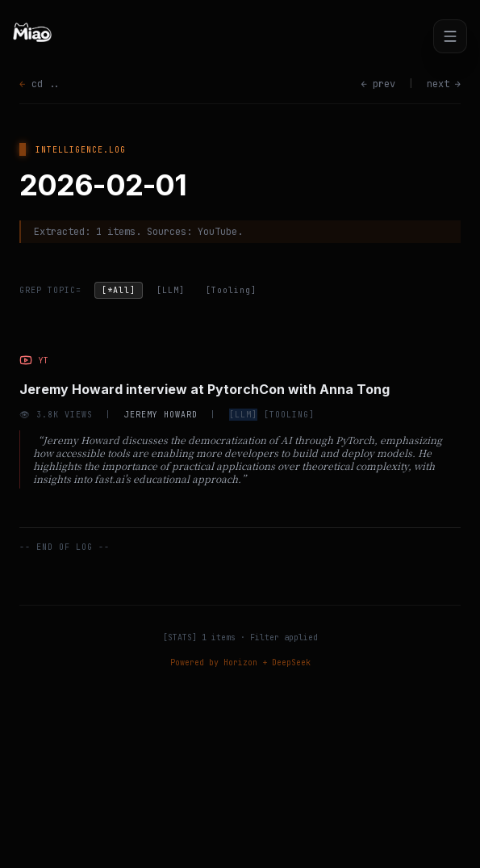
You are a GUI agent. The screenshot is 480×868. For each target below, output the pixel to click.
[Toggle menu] (450, 36)
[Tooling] (231, 290)
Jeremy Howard (161, 415)
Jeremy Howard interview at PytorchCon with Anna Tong (205, 389)
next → (444, 84)
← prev (378, 84)
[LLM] (171, 290)
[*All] (119, 290)
